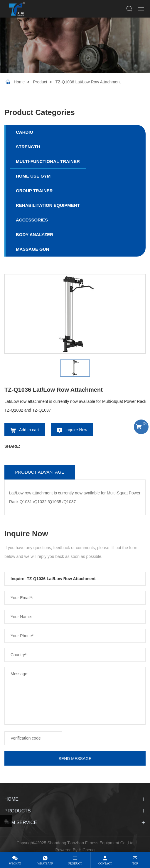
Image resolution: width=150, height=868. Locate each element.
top (135, 863)
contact (105, 863)
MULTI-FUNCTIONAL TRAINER (48, 161)
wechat (15, 863)
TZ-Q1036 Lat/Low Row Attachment (88, 82)
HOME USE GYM (33, 176)
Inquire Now (76, 430)
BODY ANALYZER (34, 234)
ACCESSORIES (32, 220)
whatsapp (45, 863)
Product (40, 82)
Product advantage (40, 472)
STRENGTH (28, 147)
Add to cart (29, 430)
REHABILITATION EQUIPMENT (48, 205)
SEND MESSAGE (75, 759)
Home (19, 82)
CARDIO (25, 132)
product (75, 863)
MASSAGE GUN (32, 249)
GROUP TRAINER (34, 191)
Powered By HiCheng (75, 850)
